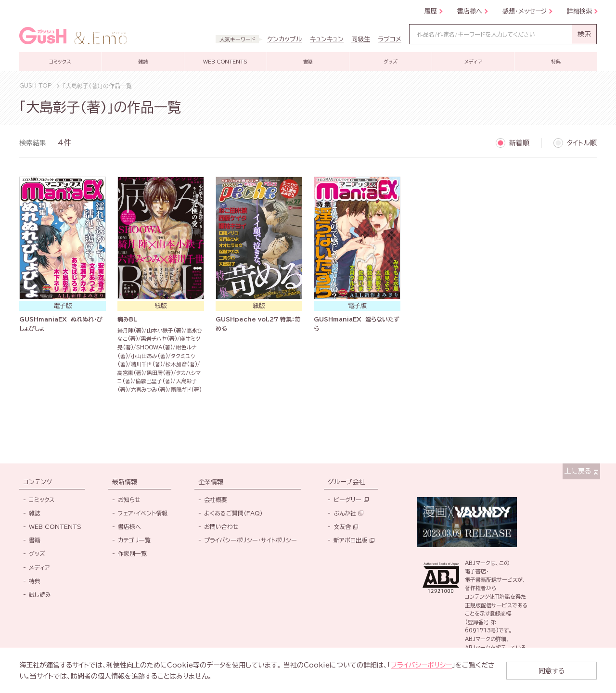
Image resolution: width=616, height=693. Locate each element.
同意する (558, 670)
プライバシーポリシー (422, 665)
